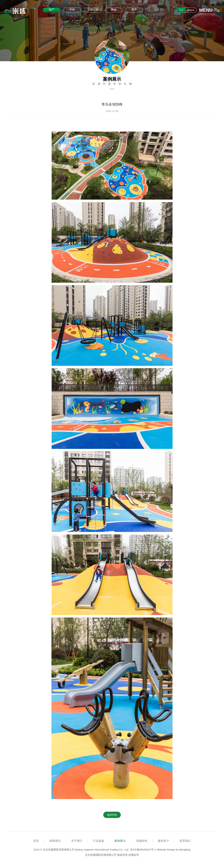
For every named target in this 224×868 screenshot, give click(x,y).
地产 (51, 10)
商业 (114, 10)
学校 (72, 10)
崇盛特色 (142, 841)
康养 (134, 10)
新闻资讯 (55, 841)
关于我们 (77, 841)
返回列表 (112, 815)
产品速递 (98, 841)
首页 (36, 841)
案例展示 (120, 841)
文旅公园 (93, 10)
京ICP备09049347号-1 (143, 850)
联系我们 (185, 841)
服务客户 (163, 841)
